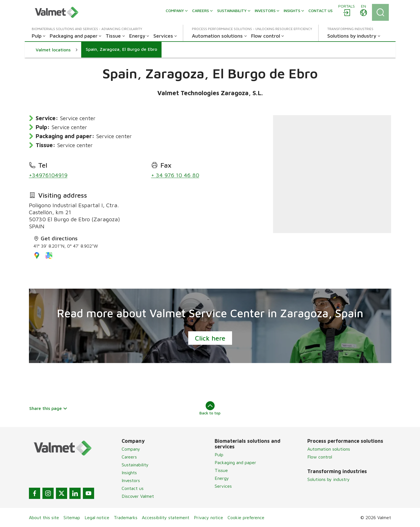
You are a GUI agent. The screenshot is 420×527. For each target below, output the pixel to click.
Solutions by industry (329, 479)
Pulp (219, 455)
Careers (129, 457)
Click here (210, 338)
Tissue (221, 470)
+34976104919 (48, 175)
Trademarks (126, 517)
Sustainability (135, 465)
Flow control (320, 457)
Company (131, 449)
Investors (131, 480)
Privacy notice (208, 517)
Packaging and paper (235, 462)
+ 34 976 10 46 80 (175, 175)
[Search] (380, 12)
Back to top (210, 408)
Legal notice (97, 517)
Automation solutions (329, 449)
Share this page (48, 408)
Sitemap (72, 517)
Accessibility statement (166, 517)
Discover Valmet (138, 496)
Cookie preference (246, 517)
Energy (222, 478)
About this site (44, 517)
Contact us (133, 488)
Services (223, 486)
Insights (129, 473)
